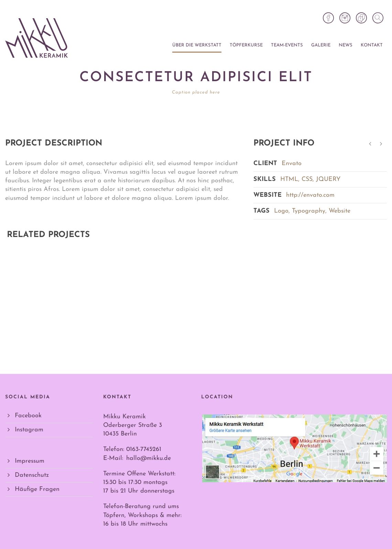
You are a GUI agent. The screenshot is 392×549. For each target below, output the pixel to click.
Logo (281, 211)
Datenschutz (32, 475)
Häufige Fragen (37, 489)
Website (340, 211)
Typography (309, 211)
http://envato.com (310, 195)
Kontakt (372, 45)
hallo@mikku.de (149, 458)
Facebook (28, 416)
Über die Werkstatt (197, 45)
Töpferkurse (246, 45)
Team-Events (287, 45)
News (346, 45)
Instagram (29, 430)
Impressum (30, 461)
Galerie (321, 45)
